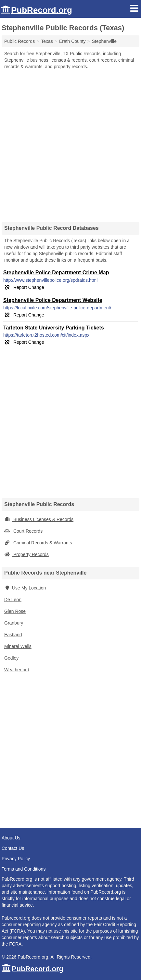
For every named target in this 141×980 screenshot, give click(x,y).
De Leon (13, 600)
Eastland (13, 635)
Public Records (19, 41)
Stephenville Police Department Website (53, 300)
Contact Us (13, 848)
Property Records (26, 554)
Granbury (14, 623)
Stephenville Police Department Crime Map (56, 273)
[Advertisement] (70, 143)
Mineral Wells (18, 646)
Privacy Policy (16, 859)
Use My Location (25, 588)
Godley (11, 658)
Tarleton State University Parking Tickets (54, 328)
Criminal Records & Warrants (38, 543)
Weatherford (17, 670)
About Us (11, 838)
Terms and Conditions (24, 869)
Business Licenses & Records (39, 519)
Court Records (23, 531)
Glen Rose (15, 611)
